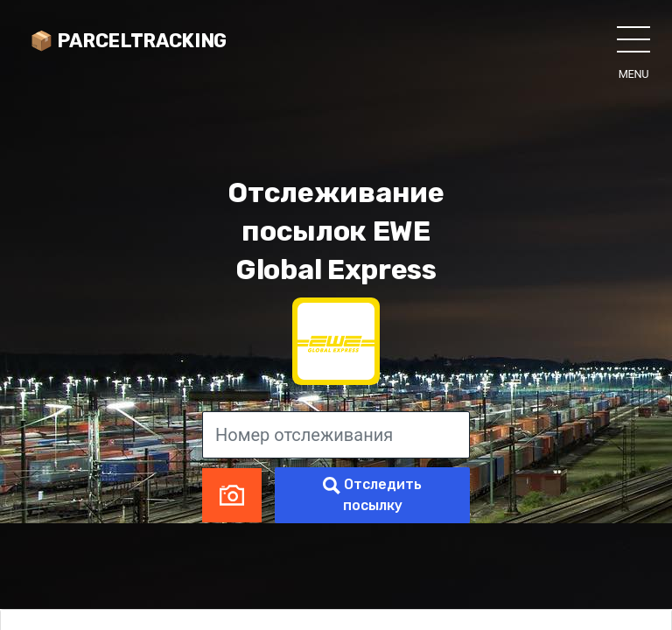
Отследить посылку (372, 495)
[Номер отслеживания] (336, 435)
